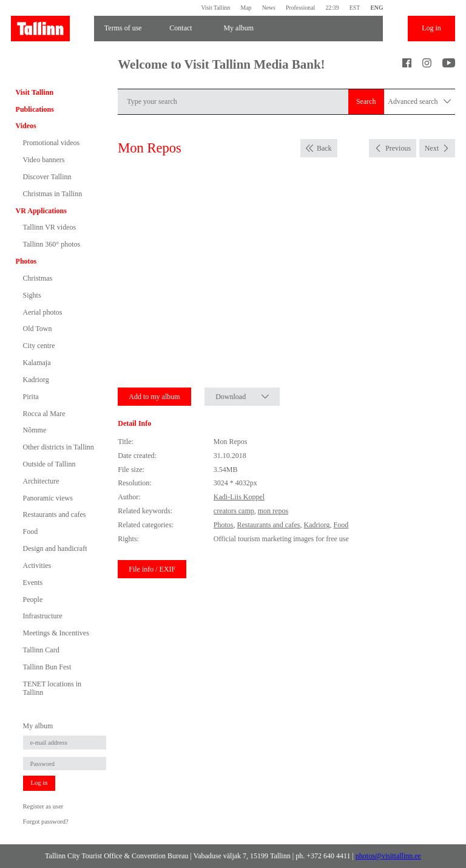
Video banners (44, 160)
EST (355, 8)
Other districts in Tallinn (59, 447)
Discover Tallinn (47, 177)
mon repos (273, 511)
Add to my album (154, 397)
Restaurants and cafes (55, 514)
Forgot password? (46, 822)
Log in (431, 28)
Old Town (38, 329)
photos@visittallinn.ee (388, 856)
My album (238, 28)
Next (432, 148)
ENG (377, 8)
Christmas (38, 278)
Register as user (43, 806)
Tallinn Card (41, 650)
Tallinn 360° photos (52, 244)
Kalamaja (37, 363)
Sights (32, 295)
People (33, 600)
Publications (35, 109)
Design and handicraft (55, 548)
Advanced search (419, 102)
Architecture (41, 481)
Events (33, 583)
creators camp (234, 511)
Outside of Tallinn (49, 464)
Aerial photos (43, 312)
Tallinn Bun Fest (47, 667)
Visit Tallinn (215, 8)
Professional (300, 8)
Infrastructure (43, 616)
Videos (26, 126)
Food (31, 531)
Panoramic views (48, 498)
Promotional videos (52, 143)
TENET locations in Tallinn (52, 688)
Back (324, 148)
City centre (39, 346)
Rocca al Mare (44, 414)
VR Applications (41, 211)
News (269, 8)
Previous (398, 148)
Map (246, 8)
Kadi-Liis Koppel (239, 497)
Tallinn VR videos (50, 227)
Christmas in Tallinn (53, 194)
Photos (26, 261)
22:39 (332, 8)
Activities (37, 566)
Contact (181, 28)
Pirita (31, 397)
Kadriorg (36, 380)
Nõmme (35, 430)
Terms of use (123, 28)
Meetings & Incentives (56, 633)
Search (366, 101)
